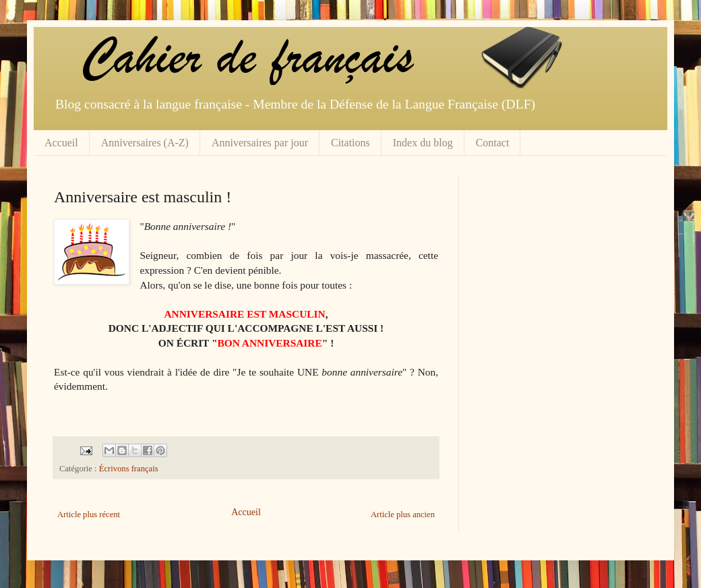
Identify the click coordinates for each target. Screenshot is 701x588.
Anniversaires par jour (260, 143)
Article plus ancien (403, 514)
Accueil (61, 143)
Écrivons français (129, 469)
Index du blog (423, 143)
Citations (350, 143)
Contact (493, 143)
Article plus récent (89, 514)
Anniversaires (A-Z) (145, 143)
